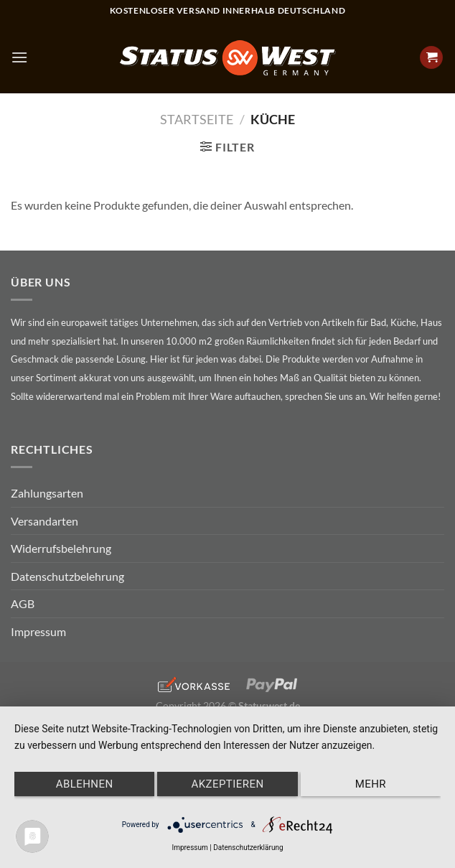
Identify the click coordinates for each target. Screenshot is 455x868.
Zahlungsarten (47, 493)
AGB (23, 603)
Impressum (38, 631)
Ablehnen (85, 784)
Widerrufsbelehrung (61, 548)
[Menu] (19, 57)
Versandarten (44, 521)
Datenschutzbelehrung (67, 576)
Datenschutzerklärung (248, 848)
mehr (371, 784)
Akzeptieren (227, 784)
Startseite (197, 119)
